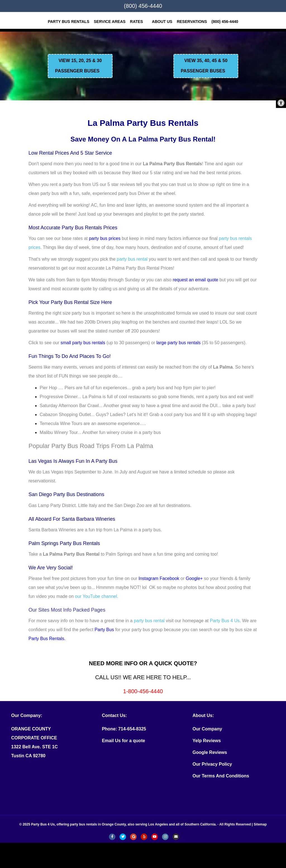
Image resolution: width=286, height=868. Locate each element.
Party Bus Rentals (69, 22)
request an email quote (195, 280)
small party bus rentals (83, 343)
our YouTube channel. (96, 596)
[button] (281, 103)
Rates (136, 22)
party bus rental (132, 259)
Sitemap (260, 824)
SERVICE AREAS (110, 22)
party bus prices (105, 238)
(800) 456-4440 (143, 6)
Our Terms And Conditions (221, 776)
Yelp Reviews (207, 741)
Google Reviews (210, 752)
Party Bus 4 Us (225, 621)
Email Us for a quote (124, 741)
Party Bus (104, 630)
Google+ (194, 578)
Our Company (207, 729)
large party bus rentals (178, 343)
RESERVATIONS (192, 22)
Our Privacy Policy (212, 764)
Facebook (170, 578)
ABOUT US (162, 22)
